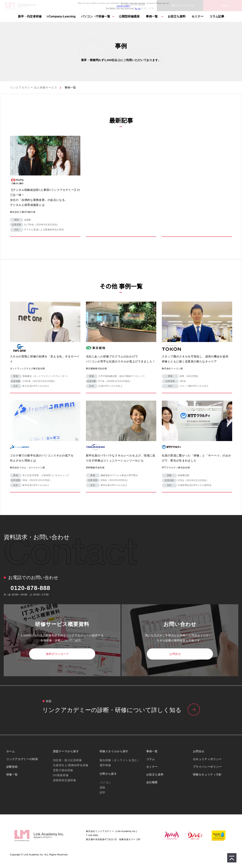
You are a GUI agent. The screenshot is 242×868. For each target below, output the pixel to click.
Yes (136, 9)
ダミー (45, 185)
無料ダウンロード (57, 654)
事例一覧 (152, 16)
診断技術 (12, 767)
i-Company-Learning (61, 16)
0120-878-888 (30, 588)
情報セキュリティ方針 (207, 774)
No (139, 9)
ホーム (11, 751)
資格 (102, 787)
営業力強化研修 (63, 770)
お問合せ (175, 654)
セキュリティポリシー (207, 759)
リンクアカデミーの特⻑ (121, 710)
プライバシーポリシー (207, 767)
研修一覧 (12, 774)
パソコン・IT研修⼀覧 (96, 16)
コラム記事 (217, 16)
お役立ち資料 (177, 16)
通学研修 (105, 765)
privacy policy (123, 6)
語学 (102, 792)
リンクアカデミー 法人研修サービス (34, 87)
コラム (151, 759)
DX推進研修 (61, 775)
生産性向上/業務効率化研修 (71, 765)
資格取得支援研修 (65, 780)
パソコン (105, 782)
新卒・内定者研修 (30, 16)
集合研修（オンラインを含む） (120, 760)
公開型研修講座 (129, 16)
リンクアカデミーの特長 (22, 759)
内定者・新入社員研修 (67, 760)
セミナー (198, 16)
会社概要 (152, 782)
